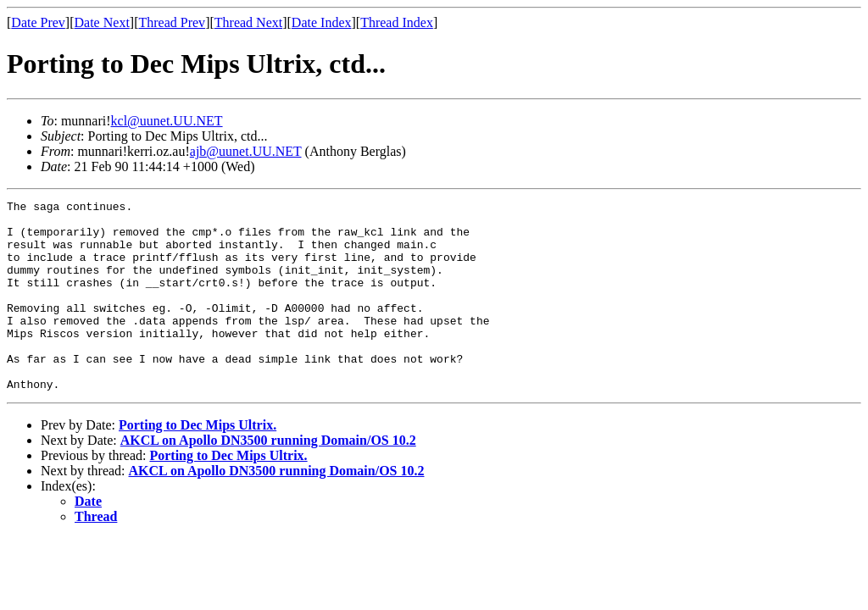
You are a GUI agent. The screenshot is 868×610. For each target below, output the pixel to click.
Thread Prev (172, 22)
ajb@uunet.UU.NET (246, 151)
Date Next (102, 22)
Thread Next (248, 22)
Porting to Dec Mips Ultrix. (198, 463)
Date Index (322, 22)
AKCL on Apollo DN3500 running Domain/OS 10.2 (268, 478)
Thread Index (397, 22)
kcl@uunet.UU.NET (167, 121)
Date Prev (38, 22)
